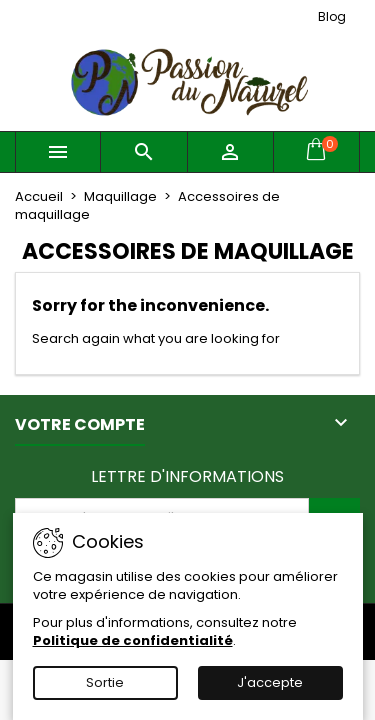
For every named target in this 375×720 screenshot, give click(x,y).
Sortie (105, 682)
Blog (332, 16)
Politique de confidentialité (133, 640)
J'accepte (270, 682)
